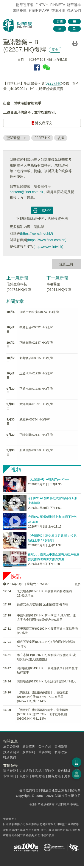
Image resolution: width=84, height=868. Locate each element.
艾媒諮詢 (26, 771)
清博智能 (10, 771)
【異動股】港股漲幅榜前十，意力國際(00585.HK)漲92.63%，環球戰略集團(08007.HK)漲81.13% (43, 714)
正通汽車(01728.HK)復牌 (36, 373)
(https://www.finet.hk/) (37, 233)
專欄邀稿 (61, 746)
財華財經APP (39, 10)
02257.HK (53, 83)
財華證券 (74, 5)
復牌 (61, 138)
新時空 (50, 771)
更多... (69, 776)
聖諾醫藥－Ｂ (17, 138)
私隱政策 (61, 752)
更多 (78, 584)
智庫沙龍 (58, 10)
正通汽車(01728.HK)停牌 (36, 389)
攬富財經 (54, 776)
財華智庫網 (25, 5)
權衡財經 (39, 776)
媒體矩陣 (20, 10)
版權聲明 (29, 752)
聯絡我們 (74, 10)
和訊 (39, 771)
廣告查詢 (29, 746)
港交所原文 (42, 123)
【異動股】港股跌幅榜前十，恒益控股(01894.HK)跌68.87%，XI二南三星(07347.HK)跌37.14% (43, 697)
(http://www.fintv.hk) (48, 247)
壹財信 (24, 776)
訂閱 (60, 21)
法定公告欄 (11, 746)
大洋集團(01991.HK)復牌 (36, 404)
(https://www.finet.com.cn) (47, 240)
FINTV (40, 5)
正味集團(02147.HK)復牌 (36, 343)
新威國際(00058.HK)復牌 (36, 450)
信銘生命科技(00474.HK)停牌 (39, 312)
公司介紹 (45, 746)
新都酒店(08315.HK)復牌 (36, 358)
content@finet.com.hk (26, 192)
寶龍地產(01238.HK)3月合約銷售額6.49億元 (47, 681)
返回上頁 (66, 264)
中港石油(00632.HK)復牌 (36, 327)
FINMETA (58, 5)
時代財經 (64, 771)
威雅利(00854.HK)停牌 (35, 419)
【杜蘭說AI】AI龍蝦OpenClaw (48, 479)
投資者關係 (11, 752)
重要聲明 (45, 752)
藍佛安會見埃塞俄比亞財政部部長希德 (43, 604)
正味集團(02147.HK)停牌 (36, 435)
